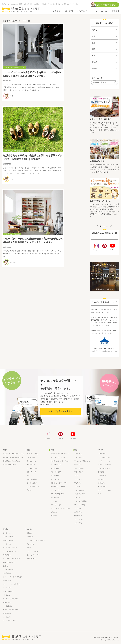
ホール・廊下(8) (32, 483)
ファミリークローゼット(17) (36, 541)
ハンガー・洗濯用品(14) (11, 599)
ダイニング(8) (31, 461)
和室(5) (29, 490)
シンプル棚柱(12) (80, 469)
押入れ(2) (54, 516)
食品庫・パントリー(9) (58, 487)
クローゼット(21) (56, 505)
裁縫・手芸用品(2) (9, 562)
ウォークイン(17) (32, 551)
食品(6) (5, 566)
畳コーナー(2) (55, 479)
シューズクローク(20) (58, 458)
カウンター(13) (55, 476)
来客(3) (29, 548)
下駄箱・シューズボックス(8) (60, 454)
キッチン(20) (31, 465)
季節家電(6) (7, 555)
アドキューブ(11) (80, 505)
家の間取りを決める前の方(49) (13, 458)
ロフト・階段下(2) (33, 487)
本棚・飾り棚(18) (56, 472)
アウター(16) (7, 533)
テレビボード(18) (56, 465)
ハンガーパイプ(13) (104, 461)
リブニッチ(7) (79, 520)
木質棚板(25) (102, 476)
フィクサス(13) (79, 490)
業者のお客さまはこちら (107, 5)
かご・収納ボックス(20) (11, 551)
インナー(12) (7, 544)
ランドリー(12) (32, 472)
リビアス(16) (78, 479)
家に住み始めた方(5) (10, 465)
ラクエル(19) (78, 465)
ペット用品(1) (7, 606)
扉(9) (100, 494)
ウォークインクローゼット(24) (60, 509)
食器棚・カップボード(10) (59, 483)
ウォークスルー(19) (33, 555)
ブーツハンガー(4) (104, 458)
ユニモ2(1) (78, 487)
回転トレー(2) (103, 479)
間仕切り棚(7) (55, 469)
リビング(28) (31, 458)
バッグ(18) (6, 595)
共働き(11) (30, 537)
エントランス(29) (32, 454)
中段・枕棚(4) (79, 472)
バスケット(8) (103, 487)
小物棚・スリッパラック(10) (60, 461)
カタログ (57, 11)
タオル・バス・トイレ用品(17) (13, 577)
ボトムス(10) (7, 617)
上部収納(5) (78, 512)
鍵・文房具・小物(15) (10, 548)
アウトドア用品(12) (9, 537)
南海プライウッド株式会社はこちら (104, 351)
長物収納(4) (102, 472)
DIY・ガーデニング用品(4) (11, 584)
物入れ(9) (54, 512)
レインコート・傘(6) (10, 621)
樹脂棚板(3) (102, 454)
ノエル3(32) (78, 454)
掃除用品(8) (7, 573)
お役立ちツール (84, 11)
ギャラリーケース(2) (105, 490)
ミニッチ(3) (78, 523)
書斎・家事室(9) (32, 479)
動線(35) (30, 533)
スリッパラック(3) (104, 469)
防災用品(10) (7, 614)
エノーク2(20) (79, 458)
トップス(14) (7, 588)
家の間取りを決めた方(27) (11, 461)
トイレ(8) (54, 501)
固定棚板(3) (78, 516)
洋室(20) (30, 476)
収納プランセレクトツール (100, 201)
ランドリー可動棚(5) (81, 501)
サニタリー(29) (32, 469)
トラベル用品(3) (8, 592)
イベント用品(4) (8, 541)
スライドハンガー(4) (105, 465)
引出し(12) (101, 483)
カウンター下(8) (56, 490)
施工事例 (69, 11)
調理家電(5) (7, 581)
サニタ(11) (78, 509)
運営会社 (115, 11)
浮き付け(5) (31, 544)
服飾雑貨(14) (7, 603)
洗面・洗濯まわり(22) (58, 494)
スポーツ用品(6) (8, 570)
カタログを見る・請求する (100, 119)
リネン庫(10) (55, 498)
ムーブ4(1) (78, 498)
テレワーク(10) (32, 559)
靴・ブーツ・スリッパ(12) (11, 559)
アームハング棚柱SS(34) (82, 461)
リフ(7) (77, 476)
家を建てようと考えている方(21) (13, 454)
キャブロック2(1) (80, 494)
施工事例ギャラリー (98, 161)
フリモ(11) (78, 483)
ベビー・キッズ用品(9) (10, 610)
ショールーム (101, 11)
